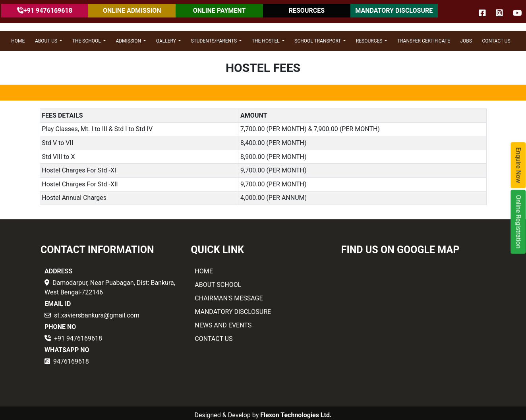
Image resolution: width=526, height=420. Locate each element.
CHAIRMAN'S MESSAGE (229, 298)
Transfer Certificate (424, 41)
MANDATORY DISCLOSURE (394, 11)
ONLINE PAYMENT (219, 11)
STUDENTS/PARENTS (214, 41)
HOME (18, 41)
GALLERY (167, 41)
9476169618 (71, 361)
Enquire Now (519, 165)
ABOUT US (47, 41)
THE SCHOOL (87, 41)
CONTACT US (496, 41)
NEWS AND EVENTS (223, 325)
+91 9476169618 (78, 338)
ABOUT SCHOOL (218, 285)
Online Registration (519, 222)
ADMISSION (129, 41)
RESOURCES (307, 11)
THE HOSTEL (266, 41)
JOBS (466, 41)
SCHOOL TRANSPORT (318, 41)
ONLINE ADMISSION (132, 11)
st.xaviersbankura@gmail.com (97, 315)
